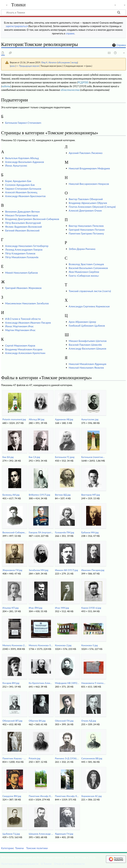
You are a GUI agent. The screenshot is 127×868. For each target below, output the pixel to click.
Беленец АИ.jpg (11, 495)
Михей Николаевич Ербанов (21, 273)
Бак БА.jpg (8, 457)
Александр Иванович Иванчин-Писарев (28, 323)
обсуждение (64, 62)
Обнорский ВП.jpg (12, 721)
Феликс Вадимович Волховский (23, 227)
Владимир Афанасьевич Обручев (88, 203)
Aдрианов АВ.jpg (64, 419)
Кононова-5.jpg (90, 645)
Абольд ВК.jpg (37, 419)
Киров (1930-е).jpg (91, 608)
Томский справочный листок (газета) (90, 291)
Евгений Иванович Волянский (22, 230)
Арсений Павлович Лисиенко (86, 153)
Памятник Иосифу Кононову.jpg (67, 796)
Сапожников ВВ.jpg (92, 758)
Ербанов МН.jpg (90, 532)
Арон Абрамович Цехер (82, 322)
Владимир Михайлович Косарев (24, 349)
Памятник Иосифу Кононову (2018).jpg (41, 796)
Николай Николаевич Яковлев (86, 368)
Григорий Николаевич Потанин (87, 230)
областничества (70, 90)
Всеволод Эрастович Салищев (86, 264)
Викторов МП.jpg (91, 495)
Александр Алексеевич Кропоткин (25, 353)
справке (70, 33)
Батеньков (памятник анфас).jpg (94, 457)
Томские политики (37, 848)
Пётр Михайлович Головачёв (22, 257)
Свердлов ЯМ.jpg (12, 796)
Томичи (20, 848)
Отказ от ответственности (69, 864)
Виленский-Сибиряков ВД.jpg (15, 532)
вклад (74, 62)
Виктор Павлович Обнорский (86, 199)
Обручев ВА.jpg (37, 721)
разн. (13, 66)
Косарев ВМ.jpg (11, 683)
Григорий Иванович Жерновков (23, 288)
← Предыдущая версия (28, 66)
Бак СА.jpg (34, 457)
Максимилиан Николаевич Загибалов (27, 303)
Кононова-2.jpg (63, 645)
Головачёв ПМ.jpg (65, 532)
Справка (119, 45)
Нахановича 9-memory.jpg (94, 683)
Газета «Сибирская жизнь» (84, 276)
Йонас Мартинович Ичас (19, 326)
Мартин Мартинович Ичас (20, 330)
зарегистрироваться (17, 26)
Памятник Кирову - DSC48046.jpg (15, 758)
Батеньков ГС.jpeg (65, 457)
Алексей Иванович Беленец (21, 192)
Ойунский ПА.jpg (64, 721)
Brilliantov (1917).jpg (39, 495)
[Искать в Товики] (63, 12)
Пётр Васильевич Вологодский (23, 223)
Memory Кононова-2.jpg (15, 645)
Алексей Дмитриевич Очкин (85, 211)
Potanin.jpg (35, 758)
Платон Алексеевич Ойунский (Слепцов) (92, 207)
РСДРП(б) (83, 82)
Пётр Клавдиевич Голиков (20, 253)
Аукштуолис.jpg (90, 419)
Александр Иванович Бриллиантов (25, 196)
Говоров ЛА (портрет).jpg (41, 532)
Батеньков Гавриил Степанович (23, 123)
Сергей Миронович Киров (20, 346)
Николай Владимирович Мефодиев (89, 168)
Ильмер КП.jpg (11, 608)
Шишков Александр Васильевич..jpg (41, 834)
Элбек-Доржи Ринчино (82, 249)
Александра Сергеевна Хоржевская (89, 306)
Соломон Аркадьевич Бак (20, 185)
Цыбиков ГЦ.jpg (11, 834)
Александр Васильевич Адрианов (25, 162)
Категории (7, 848)
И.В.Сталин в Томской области (23, 319)
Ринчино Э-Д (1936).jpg (67, 758)
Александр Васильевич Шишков (88, 348)
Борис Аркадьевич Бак (18, 181)
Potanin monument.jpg (14, 419)
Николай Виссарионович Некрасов (89, 184)
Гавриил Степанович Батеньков (23, 189)
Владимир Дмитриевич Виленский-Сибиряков (32, 219)
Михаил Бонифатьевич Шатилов (88, 341)
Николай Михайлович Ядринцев (88, 364)
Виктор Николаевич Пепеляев (86, 226)
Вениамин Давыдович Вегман (22, 212)
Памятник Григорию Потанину (86, 233)
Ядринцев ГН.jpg (64, 834)
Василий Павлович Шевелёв (85, 345)
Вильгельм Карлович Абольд (22, 158)
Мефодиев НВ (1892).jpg (67, 683)
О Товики (46, 864)
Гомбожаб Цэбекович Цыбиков (87, 326)
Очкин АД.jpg (89, 721)
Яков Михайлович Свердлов (84, 272)
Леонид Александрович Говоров (24, 250)
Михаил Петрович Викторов (21, 215)
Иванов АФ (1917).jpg (67, 570)
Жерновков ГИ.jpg (12, 570)
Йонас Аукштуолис (16, 166)
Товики (18, 5)
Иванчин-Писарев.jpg (93, 570)
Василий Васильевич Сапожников (88, 268)
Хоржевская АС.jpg (92, 796)
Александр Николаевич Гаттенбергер (27, 246)
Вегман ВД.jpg (63, 495)
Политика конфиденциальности (20, 864)
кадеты (6, 86)
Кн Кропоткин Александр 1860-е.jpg (41, 683)
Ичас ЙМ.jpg (36, 608)
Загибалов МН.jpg (39, 570)
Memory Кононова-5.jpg (41, 645)
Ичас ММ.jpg (62, 608)
